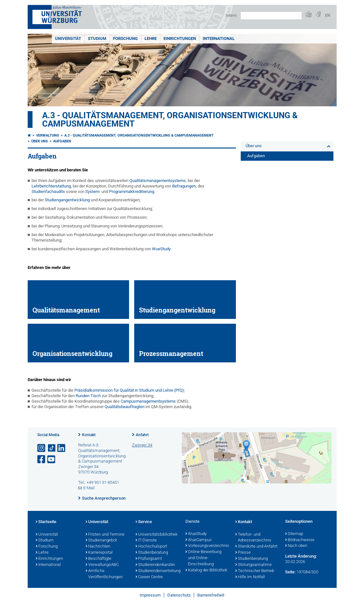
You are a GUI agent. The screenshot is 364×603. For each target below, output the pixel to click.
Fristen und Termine (105, 535)
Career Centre (149, 577)
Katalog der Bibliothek (206, 570)
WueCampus (199, 540)
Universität (68, 38)
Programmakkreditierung (132, 191)
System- (93, 191)
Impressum (150, 595)
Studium (97, 38)
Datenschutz (179, 595)
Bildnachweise (300, 540)
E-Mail (89, 488)
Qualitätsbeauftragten (125, 407)
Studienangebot (101, 541)
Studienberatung (152, 553)
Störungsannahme (253, 565)
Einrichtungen (180, 38)
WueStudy (161, 249)
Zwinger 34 (142, 445)
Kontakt (89, 435)
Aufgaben (62, 141)
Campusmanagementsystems (149, 401)
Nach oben (296, 546)
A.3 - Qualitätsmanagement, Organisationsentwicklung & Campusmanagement (170, 120)
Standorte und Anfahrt (256, 547)
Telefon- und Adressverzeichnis (253, 538)
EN (328, 15)
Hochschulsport (151, 547)
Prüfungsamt (149, 559)
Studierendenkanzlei (155, 565)
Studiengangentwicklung (67, 200)
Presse (243, 553)
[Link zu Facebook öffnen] (42, 459)
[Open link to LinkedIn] (62, 448)
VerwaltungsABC (102, 565)
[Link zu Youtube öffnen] (52, 459)
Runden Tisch (88, 396)
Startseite (46, 522)
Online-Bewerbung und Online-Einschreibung (203, 558)
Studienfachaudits (48, 191)
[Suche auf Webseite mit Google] (271, 16)
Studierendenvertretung (157, 571)
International (219, 38)
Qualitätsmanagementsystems (158, 181)
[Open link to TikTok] (52, 448)
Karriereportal (99, 553)
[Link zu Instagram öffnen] (42, 448)
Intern (231, 15)
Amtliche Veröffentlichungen (104, 574)
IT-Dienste (146, 541)
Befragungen (184, 186)
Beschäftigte (98, 559)
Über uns (40, 141)
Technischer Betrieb (255, 571)
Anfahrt (142, 435)
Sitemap (294, 534)
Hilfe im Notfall (250, 577)
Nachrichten (98, 547)
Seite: (290, 572)
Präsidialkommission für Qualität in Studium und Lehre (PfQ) (129, 390)
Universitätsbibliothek (156, 535)
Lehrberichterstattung (51, 186)
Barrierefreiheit (211, 595)
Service (144, 522)
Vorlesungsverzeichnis (207, 546)
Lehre (151, 38)
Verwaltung (48, 135)
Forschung (125, 38)
